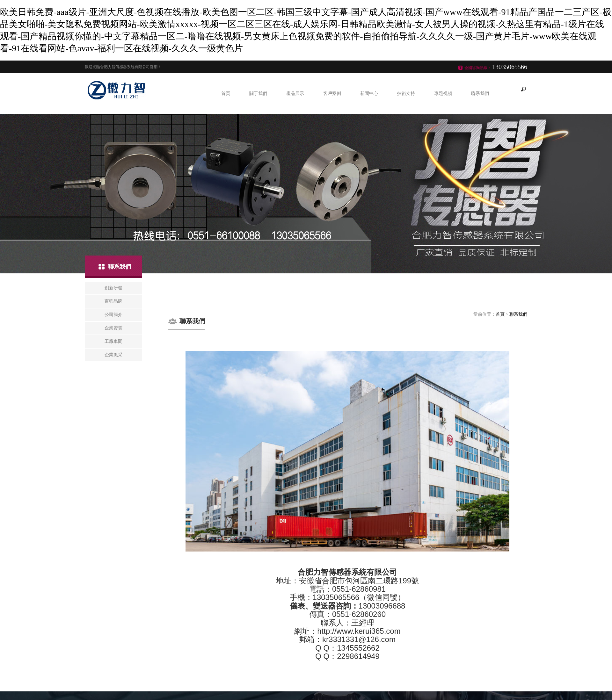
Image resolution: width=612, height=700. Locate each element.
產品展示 (295, 94)
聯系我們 (480, 94)
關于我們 (258, 94)
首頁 (226, 94)
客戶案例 (332, 94)
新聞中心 (369, 94)
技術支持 (406, 94)
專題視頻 (443, 94)
